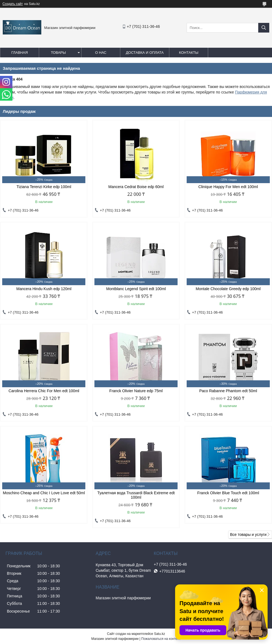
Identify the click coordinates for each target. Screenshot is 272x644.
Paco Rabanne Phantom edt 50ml (228, 391)
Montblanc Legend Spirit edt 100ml (136, 289)
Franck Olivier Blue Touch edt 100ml (228, 493)
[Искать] (264, 28)
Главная (20, 53)
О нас (101, 53)
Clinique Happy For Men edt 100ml (228, 187)
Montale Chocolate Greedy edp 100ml (228, 289)
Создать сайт (13, 4)
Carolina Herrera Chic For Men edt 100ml (44, 391)
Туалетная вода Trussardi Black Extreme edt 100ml (136, 495)
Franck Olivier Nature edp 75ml (136, 391)
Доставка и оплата (145, 53)
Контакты (189, 53)
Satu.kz (159, 634)
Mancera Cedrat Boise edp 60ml (136, 187)
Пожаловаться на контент (161, 639)
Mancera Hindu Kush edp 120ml (44, 289)
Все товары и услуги (248, 535)
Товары (59, 53)
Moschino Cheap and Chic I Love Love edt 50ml (44, 493)
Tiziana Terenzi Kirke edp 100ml (44, 187)
